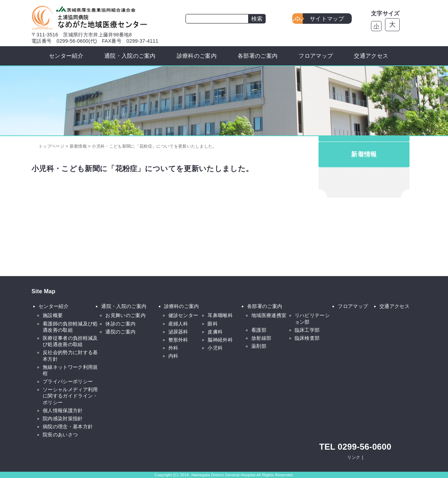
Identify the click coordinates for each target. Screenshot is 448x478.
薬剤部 (259, 346)
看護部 (259, 330)
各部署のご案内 (258, 56)
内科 (173, 356)
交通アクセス (371, 56)
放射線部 (261, 338)
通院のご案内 (120, 332)
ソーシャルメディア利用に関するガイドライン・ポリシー (70, 396)
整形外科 (178, 340)
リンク (354, 457)
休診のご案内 (120, 324)
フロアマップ (316, 56)
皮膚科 (215, 332)
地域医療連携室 (269, 315)
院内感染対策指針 (63, 419)
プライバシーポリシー (68, 381)
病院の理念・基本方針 (68, 427)
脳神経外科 (220, 340)
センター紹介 (66, 56)
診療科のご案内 (197, 56)
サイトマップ (327, 19)
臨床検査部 (307, 338)
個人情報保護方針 (63, 410)
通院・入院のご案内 (130, 56)
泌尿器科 (178, 332)
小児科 (215, 348)
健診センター (183, 315)
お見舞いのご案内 (125, 315)
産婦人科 (178, 324)
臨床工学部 (307, 330)
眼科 (213, 324)
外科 (173, 348)
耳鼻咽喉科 (220, 315)
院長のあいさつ (60, 435)
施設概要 (53, 315)
